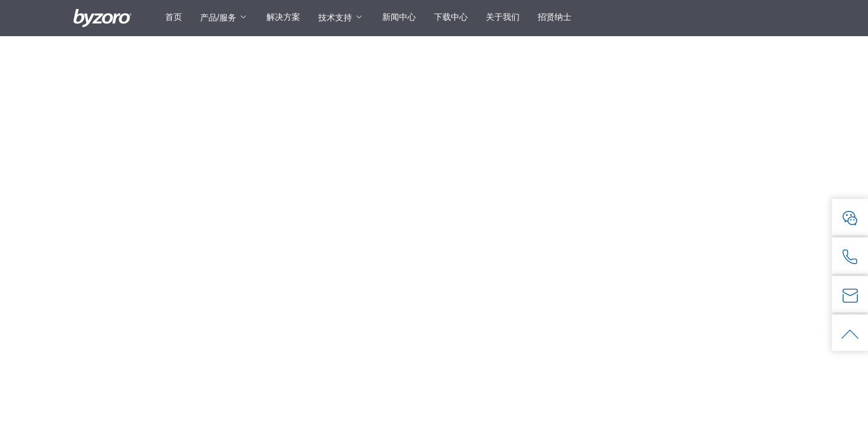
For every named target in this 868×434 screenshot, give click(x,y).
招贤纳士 (555, 17)
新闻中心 (399, 17)
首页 (174, 17)
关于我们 (503, 17)
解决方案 (283, 17)
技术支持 (335, 17)
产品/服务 (218, 17)
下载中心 (451, 17)
